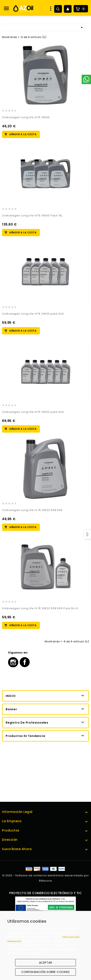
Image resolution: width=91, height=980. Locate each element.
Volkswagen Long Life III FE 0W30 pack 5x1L (33, 314)
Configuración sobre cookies (45, 972)
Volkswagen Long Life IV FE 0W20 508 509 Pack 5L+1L (40, 608)
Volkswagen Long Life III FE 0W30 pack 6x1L (33, 412)
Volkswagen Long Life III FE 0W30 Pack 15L (32, 215)
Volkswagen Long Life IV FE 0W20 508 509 (32, 510)
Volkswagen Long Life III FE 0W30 (26, 117)
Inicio (11, 696)
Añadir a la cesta (23, 134)
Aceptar (46, 963)
